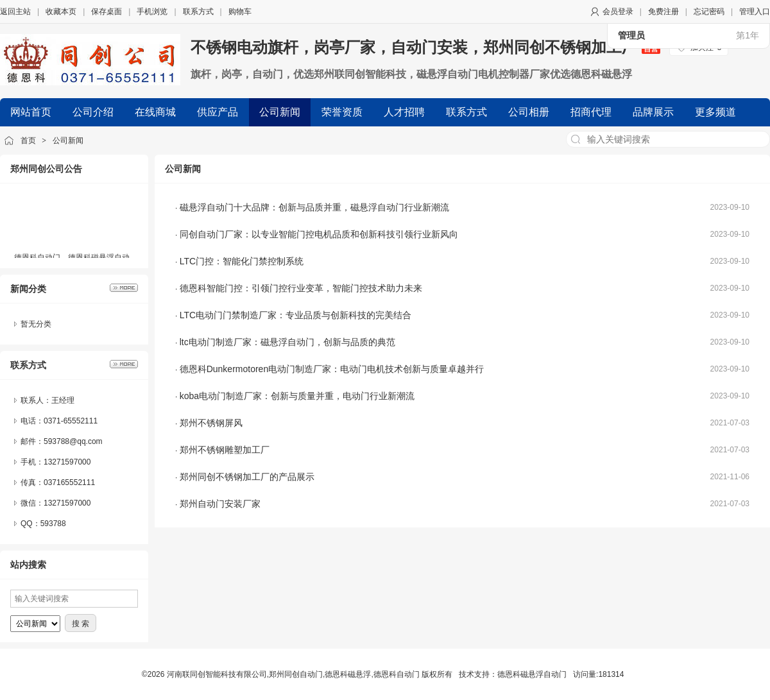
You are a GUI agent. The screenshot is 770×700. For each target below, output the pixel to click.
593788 (53, 524)
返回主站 (15, 12)
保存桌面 (107, 12)
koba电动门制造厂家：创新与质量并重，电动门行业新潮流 (297, 396)
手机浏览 (152, 12)
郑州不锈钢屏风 (211, 423)
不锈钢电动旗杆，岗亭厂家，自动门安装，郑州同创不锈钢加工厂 (425, 47)
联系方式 (198, 12)
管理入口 (755, 12)
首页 (28, 141)
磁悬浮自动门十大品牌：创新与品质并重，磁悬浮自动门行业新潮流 (314, 207)
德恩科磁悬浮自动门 (532, 674)
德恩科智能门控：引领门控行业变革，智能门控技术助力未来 (301, 288)
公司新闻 (68, 141)
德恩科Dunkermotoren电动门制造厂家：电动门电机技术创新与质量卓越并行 (332, 369)
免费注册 (663, 12)
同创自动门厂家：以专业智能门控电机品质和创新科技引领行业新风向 (319, 234)
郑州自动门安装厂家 (220, 504)
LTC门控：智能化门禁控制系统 (242, 261)
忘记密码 (709, 12)
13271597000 (67, 503)
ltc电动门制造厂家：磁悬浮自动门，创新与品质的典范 (287, 342)
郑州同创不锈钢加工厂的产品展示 (247, 477)
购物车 (240, 12)
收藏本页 (61, 12)
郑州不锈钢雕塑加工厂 (225, 450)
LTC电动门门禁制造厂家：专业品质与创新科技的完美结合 (295, 315)
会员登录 (618, 12)
